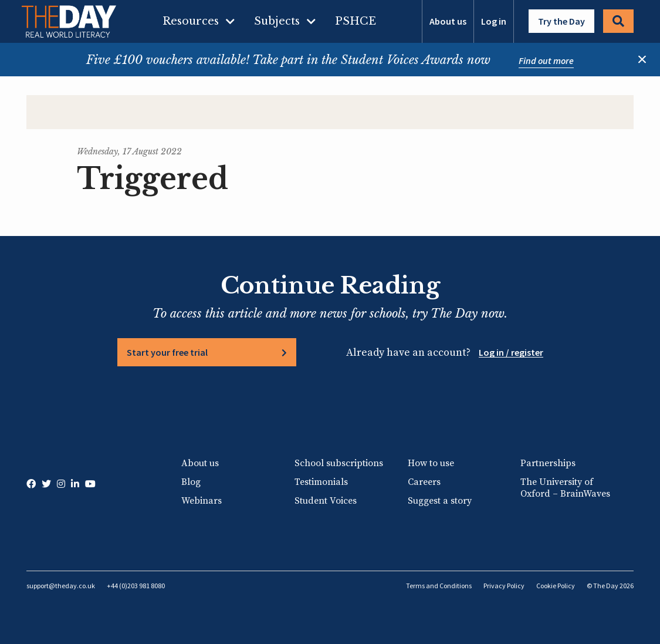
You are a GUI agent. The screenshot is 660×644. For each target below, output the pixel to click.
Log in (494, 21)
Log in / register (511, 352)
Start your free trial (167, 352)
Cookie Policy (556, 586)
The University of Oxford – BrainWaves (565, 488)
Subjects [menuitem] (277, 21)
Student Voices (326, 501)
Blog (191, 482)
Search (618, 21)
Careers (424, 482)
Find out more (546, 60)
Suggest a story (440, 501)
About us (448, 21)
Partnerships (548, 463)
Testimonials (321, 482)
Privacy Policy (504, 586)
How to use (431, 463)
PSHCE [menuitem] (356, 21)
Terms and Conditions (439, 586)
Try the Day (561, 21)
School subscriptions (339, 463)
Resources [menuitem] (191, 21)
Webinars (202, 501)
